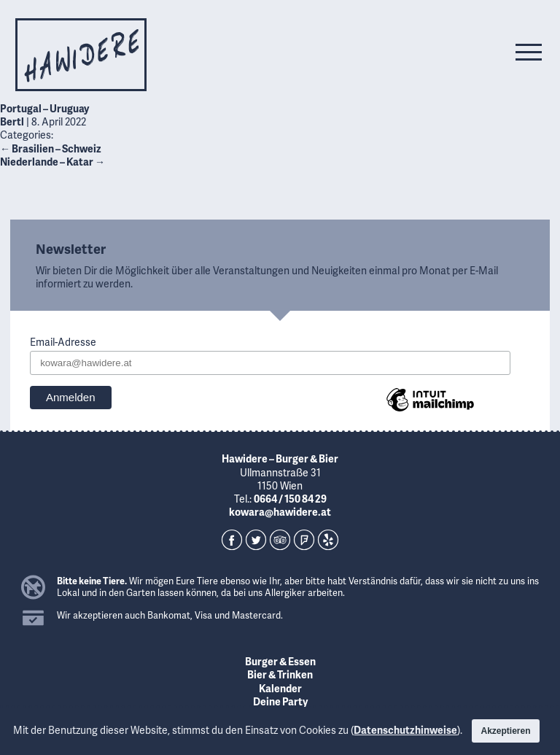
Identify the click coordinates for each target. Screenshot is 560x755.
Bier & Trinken (280, 674)
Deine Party (280, 701)
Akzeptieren (505, 731)
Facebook (232, 540)
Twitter (256, 540)
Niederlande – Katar (52, 162)
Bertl (12, 121)
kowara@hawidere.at (280, 512)
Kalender (280, 688)
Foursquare (304, 540)
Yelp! (328, 540)
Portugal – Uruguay (44, 108)
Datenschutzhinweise (405, 730)
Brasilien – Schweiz (51, 148)
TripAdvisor (280, 540)
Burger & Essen (280, 661)
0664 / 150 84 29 (290, 499)
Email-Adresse (63, 342)
